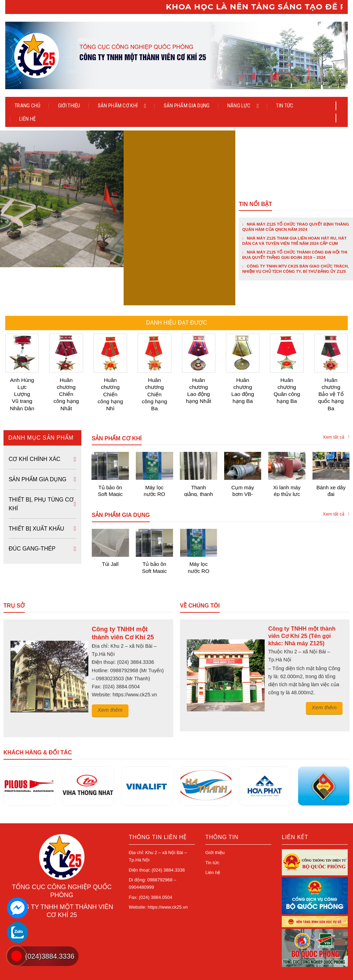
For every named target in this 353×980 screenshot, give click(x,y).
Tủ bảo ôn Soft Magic (110, 466)
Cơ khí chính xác (35, 435)
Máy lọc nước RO (154, 466)
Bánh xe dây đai (331, 466)
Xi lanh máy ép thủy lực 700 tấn (287, 466)
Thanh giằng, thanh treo (198, 466)
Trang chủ (28, 106)
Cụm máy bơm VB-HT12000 (243, 466)
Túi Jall (110, 539)
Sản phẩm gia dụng (187, 106)
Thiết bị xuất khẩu (36, 504)
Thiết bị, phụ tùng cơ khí (41, 479)
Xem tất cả (336, 412)
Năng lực (243, 106)
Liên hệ (27, 119)
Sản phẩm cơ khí (122, 106)
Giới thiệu (69, 106)
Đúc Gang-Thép (32, 524)
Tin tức (285, 106)
